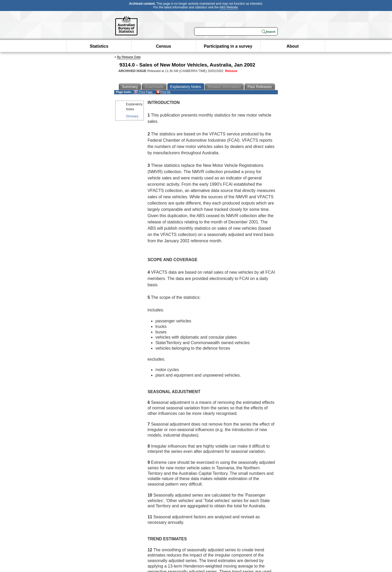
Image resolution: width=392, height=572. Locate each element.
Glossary (132, 116)
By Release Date (129, 57)
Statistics (99, 46)
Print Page (143, 92)
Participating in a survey (228, 46)
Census (164, 46)
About (292, 46)
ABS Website (229, 7)
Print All (163, 92)
